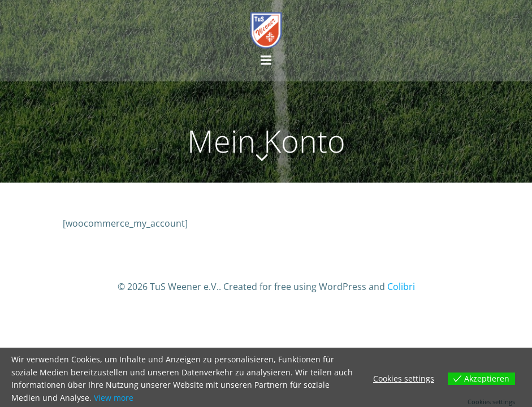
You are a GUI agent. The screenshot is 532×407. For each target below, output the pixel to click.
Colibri (401, 287)
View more (114, 398)
